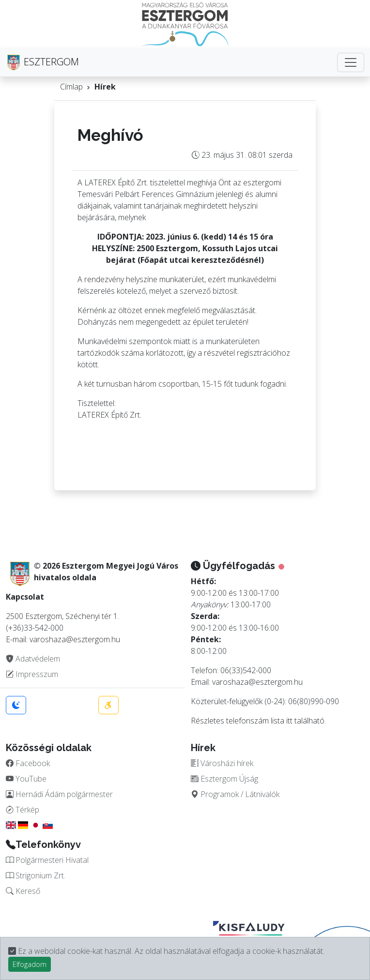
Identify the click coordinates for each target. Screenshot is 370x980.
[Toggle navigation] (351, 62)
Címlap (71, 87)
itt (289, 721)
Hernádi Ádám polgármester (59, 794)
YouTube (26, 779)
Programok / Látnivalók (235, 794)
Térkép (23, 810)
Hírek (105, 87)
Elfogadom (30, 964)
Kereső (23, 891)
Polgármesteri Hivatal (47, 860)
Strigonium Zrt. (36, 875)
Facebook (28, 763)
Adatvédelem (33, 659)
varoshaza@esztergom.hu (257, 682)
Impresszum (32, 674)
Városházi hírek (222, 763)
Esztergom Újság (224, 779)
